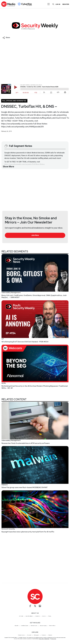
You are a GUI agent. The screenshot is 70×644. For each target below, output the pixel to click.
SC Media (21, 616)
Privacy (50, 616)
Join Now (35, 235)
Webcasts (44, 635)
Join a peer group (43, 626)
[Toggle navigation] (48, 4)
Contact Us (37, 616)
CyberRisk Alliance (29, 616)
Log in (58, 4)
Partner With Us (52, 626)
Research (29, 635)
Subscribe (17, 626)
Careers (44, 616)
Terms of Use (54, 639)
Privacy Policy (41, 639)
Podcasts (50, 635)
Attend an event (34, 626)
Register (66, 4)
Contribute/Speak (25, 626)
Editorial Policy (47, 639)
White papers (36, 635)
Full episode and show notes (14, 101)
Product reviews (21, 635)
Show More (8, 167)
